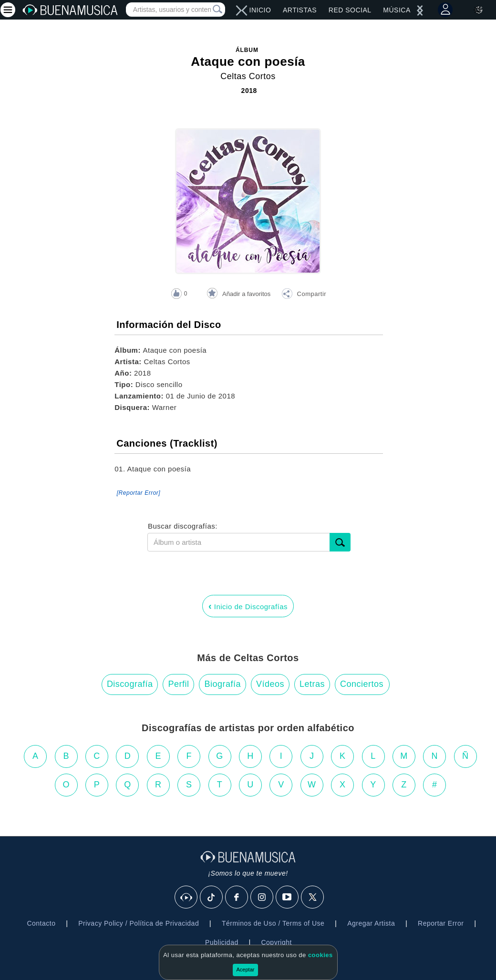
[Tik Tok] (212, 898)
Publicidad (222, 942)
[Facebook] (237, 898)
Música (397, 10)
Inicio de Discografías (248, 606)
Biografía (222, 684)
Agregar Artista (371, 923)
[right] (239, 10)
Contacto (41, 923)
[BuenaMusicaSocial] (186, 898)
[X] (313, 898)
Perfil (178, 684)
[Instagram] (262, 898)
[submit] (340, 542)
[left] (245, 10)
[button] (304, 295)
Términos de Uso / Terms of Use (273, 923)
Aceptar (246, 970)
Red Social (350, 10)
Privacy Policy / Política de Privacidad (139, 923)
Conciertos (362, 684)
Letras (312, 684)
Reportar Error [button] (441, 923)
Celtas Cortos (248, 76)
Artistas (300, 10)
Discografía (130, 684)
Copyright (276, 942)
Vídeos (270, 684)
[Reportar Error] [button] (139, 493)
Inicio (260, 10)
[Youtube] (288, 898)
